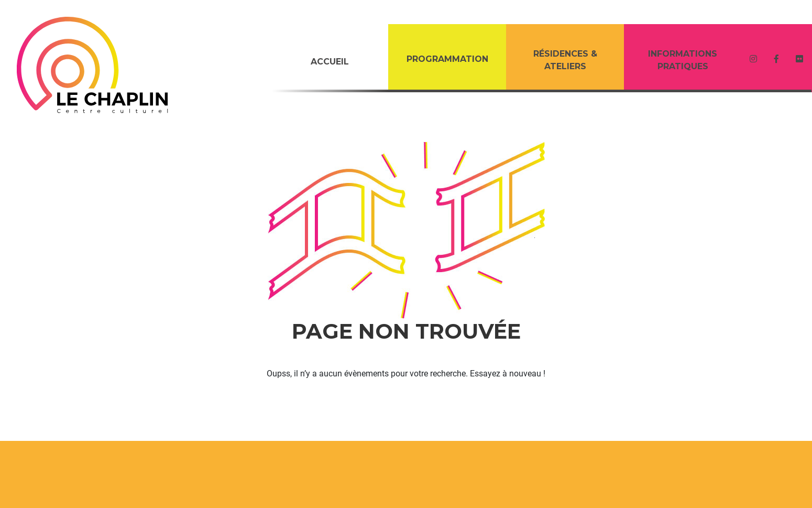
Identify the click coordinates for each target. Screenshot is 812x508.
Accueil (330, 62)
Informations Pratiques (683, 60)
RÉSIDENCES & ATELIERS (565, 60)
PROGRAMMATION (447, 59)
